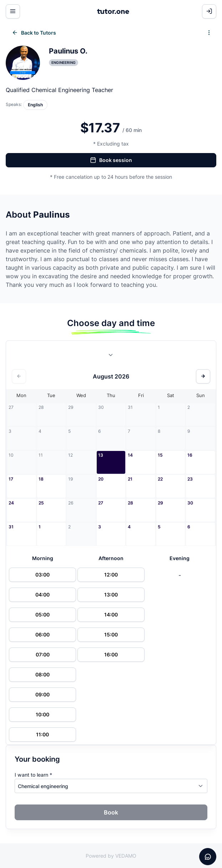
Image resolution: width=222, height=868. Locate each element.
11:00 (42, 734)
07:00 (43, 654)
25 (41, 503)
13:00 (111, 595)
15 (160, 455)
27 (101, 503)
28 (130, 503)
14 (130, 455)
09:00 (42, 694)
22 (160, 479)
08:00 (42, 674)
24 (11, 503)
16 (190, 455)
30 (190, 503)
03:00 (42, 575)
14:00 (111, 615)
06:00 (42, 634)
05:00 (42, 615)
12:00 (111, 575)
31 (11, 527)
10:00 (42, 714)
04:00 (42, 595)
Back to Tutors (34, 33)
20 (101, 479)
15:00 (111, 634)
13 (101, 455)
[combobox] (111, 356)
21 (130, 479)
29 (160, 503)
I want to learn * (33, 775)
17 (11, 479)
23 (190, 479)
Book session (111, 160)
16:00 (111, 654)
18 (41, 479)
